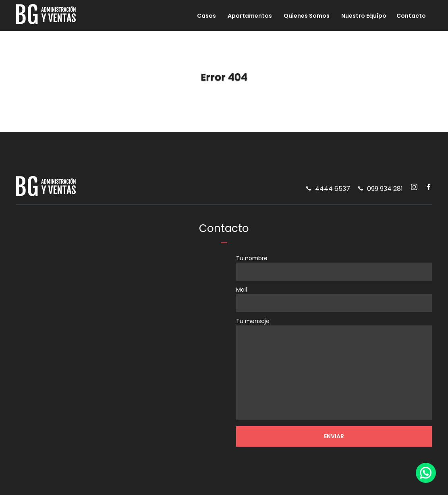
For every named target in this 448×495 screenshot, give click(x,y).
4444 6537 (333, 190)
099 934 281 (385, 190)
